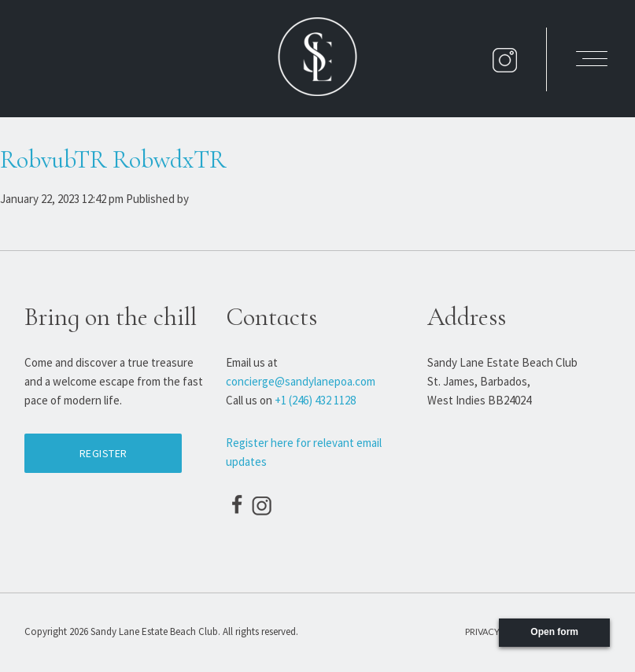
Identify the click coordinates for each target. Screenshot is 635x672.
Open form (554, 632)
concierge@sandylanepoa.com (301, 381)
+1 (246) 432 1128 (315, 400)
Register (103, 453)
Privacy (482, 631)
